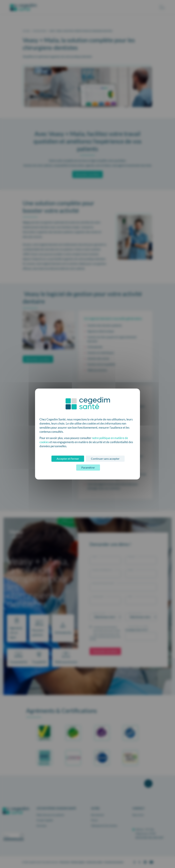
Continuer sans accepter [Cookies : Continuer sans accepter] (105, 459)
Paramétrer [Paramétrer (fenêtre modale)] (88, 467)
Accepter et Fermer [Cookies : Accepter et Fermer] (68, 459)
